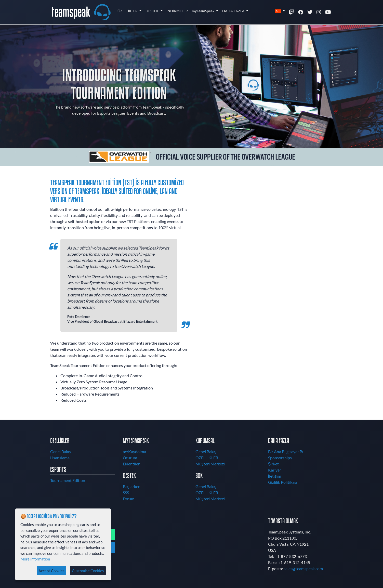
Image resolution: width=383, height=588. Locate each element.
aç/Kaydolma (134, 452)
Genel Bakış (61, 452)
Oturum (130, 458)
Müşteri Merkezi (210, 464)
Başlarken (132, 486)
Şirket (274, 464)
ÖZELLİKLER (128, 11)
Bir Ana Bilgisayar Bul (287, 452)
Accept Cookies (51, 571)
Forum (129, 499)
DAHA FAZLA (234, 11)
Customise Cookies (88, 571)
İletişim (275, 476)
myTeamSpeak (203, 11)
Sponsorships (280, 458)
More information (35, 559)
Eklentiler (131, 464)
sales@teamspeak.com (303, 569)
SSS (126, 493)
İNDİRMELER (177, 11)
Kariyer (275, 470)
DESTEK (153, 11)
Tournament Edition (68, 480)
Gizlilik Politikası (283, 482)
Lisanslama (60, 458)
